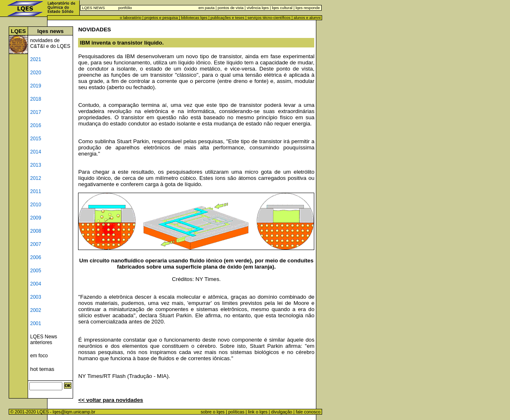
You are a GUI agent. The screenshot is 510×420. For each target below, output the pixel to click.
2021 (36, 59)
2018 (36, 99)
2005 (36, 271)
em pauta (207, 8)
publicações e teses (228, 18)
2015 (36, 139)
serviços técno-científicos (269, 18)
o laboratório (130, 18)
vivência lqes (257, 8)
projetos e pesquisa (161, 18)
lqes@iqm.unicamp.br (74, 412)
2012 (36, 178)
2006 (36, 257)
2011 (36, 191)
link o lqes (257, 412)
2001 (36, 323)
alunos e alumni (307, 18)
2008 (36, 231)
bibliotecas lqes (194, 18)
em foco (39, 356)
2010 (36, 205)
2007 (36, 244)
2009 (36, 218)
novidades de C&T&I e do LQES (50, 43)
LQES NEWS (94, 8)
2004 (36, 284)
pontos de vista (231, 8)
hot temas (42, 369)
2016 (36, 125)
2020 (36, 73)
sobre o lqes (213, 412)
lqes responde (307, 8)
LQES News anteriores (44, 340)
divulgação (282, 412)
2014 (36, 152)
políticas (236, 412)
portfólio (125, 8)
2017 (36, 112)
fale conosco (309, 412)
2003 (36, 297)
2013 (36, 165)
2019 (36, 86)
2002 (36, 310)
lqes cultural (282, 8)
